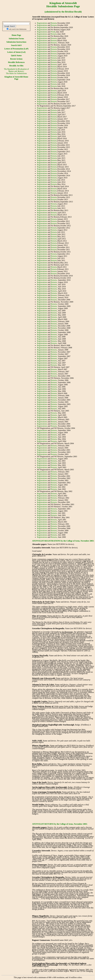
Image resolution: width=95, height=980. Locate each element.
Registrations (42, 23)
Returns (54, 23)
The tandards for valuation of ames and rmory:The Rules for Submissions (16, 71)
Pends (53, 32)
